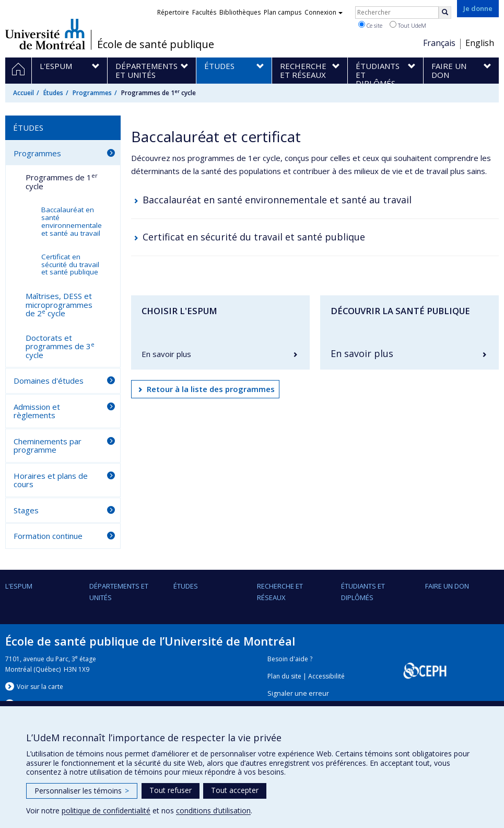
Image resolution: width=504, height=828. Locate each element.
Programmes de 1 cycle (62, 181)
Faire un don (447, 586)
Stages (26, 510)
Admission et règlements (37, 411)
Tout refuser (171, 790)
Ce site (370, 25)
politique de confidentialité (106, 810)
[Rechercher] (445, 13)
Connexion (324, 12)
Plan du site (284, 676)
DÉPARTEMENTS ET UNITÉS (119, 592)
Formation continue (48, 536)
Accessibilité (326, 676)
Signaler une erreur (298, 693)
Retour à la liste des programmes (211, 389)
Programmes (92, 93)
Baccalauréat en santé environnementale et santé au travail (277, 200)
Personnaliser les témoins (82, 791)
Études (53, 93)
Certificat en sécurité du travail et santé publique (254, 237)
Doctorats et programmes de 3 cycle (60, 346)
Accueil (24, 93)
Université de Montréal (45, 34)
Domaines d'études (49, 381)
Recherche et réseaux (280, 592)
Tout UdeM (408, 25)
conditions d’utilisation (213, 810)
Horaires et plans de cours (51, 480)
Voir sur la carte (40, 687)
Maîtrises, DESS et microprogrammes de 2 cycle (59, 304)
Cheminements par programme (48, 446)
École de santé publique (156, 44)
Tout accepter (235, 790)
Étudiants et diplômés (363, 592)
